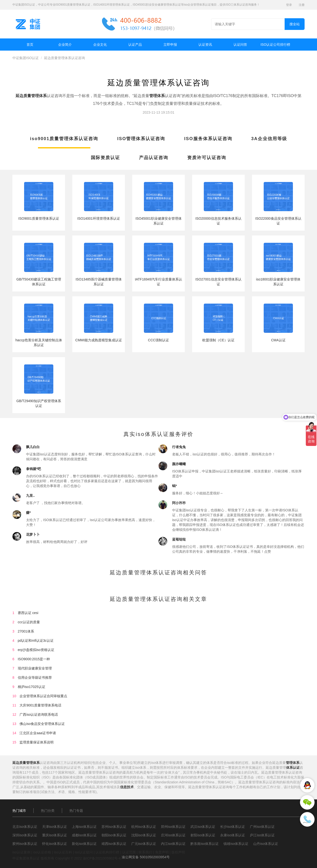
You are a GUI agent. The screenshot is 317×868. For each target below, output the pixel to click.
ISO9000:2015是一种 (34, 659)
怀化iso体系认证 (55, 844)
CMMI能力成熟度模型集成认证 (98, 340)
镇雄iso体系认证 (236, 844)
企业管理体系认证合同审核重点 (43, 696)
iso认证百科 (63, 852)
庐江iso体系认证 (262, 835)
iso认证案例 (21, 852)
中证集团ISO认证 (26, 58)
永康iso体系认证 (233, 835)
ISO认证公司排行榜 (275, 45)
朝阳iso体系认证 (114, 835)
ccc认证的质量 (29, 622)
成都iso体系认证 (84, 835)
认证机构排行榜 (107, 852)
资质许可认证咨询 (207, 158)
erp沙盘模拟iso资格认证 (36, 650)
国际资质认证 (105, 158)
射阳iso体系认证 (203, 835)
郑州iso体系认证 (173, 827)
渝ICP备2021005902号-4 (102, 858)
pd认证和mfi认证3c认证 (36, 641)
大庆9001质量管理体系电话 (40, 705)
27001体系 (26, 631)
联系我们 (145, 852)
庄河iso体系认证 (173, 835)
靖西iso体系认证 (114, 844)
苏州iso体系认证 (114, 827)
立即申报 (170, 45)
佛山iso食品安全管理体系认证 (42, 724)
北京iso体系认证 (25, 827)
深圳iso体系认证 (25, 835)
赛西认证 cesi (28, 613)
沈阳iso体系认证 (144, 835)
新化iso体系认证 (84, 844)
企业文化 (100, 45)
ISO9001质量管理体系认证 (39, 218)
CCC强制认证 (158, 340)
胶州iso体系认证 (25, 844)
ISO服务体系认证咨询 (208, 139)
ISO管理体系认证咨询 (141, 139)
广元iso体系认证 (144, 844)
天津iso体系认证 (55, 827)
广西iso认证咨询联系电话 (39, 714)
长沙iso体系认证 (233, 827)
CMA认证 (278, 340)
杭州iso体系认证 (144, 827)
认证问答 (240, 45)
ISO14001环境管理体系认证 (98, 218)
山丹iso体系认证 (266, 844)
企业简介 (65, 45)
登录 (289, 5)
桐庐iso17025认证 (32, 687)
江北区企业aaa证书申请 (38, 733)
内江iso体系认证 (173, 844)
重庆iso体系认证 (55, 835)
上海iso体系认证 (84, 827)
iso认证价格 (42, 852)
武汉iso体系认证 (203, 827)
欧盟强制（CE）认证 (218, 340)
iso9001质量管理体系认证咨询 (64, 139)
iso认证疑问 (84, 852)
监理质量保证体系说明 (37, 742)
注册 (302, 5)
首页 (30, 45)
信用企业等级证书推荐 (35, 678)
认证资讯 (205, 45)
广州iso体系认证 (262, 827)
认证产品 (135, 45)
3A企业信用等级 (269, 139)
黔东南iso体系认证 (205, 844)
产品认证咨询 (154, 158)
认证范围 (129, 852)
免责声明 (162, 852)
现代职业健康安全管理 (35, 668)
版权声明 (178, 852)
